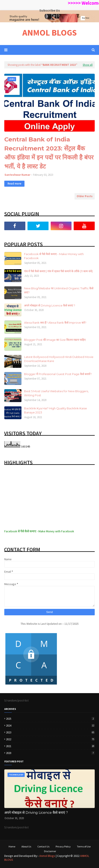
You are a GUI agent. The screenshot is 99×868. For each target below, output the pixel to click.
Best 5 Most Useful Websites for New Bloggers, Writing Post (56, 393)
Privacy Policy (63, 846)
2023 (50, 732)
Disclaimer (50, 851)
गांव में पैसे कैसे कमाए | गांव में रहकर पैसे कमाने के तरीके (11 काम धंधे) (58, 271)
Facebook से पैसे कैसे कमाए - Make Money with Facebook (54, 256)
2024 (50, 726)
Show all (88, 65)
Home (12, 846)
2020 (50, 753)
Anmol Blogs (47, 856)
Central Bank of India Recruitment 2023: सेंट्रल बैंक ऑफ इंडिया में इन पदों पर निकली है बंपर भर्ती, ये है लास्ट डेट (49, 153)
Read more (14, 184)
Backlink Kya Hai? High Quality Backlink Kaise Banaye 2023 (56, 410)
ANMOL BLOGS (49, 33)
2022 (50, 739)
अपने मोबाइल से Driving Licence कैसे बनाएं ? (50, 305)
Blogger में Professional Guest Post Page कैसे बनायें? (58, 374)
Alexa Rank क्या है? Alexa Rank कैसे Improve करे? (55, 323)
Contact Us (43, 846)
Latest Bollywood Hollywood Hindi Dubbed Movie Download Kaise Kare (59, 359)
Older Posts (85, 196)
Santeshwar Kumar (17, 175)
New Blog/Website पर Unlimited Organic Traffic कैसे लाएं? (59, 290)
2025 (50, 719)
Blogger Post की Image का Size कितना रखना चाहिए (55, 340)
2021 (50, 746)
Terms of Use (84, 846)
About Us (26, 846)
